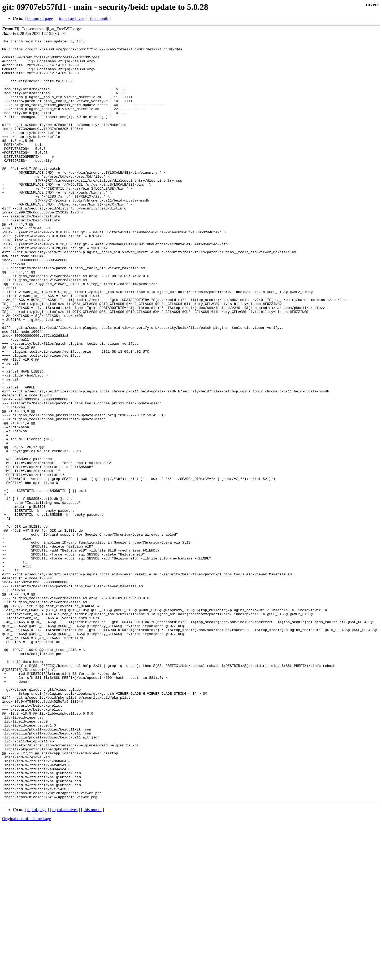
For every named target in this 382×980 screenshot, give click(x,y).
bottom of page (40, 18)
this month (99, 18)
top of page (37, 962)
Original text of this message (27, 971)
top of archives (71, 18)
